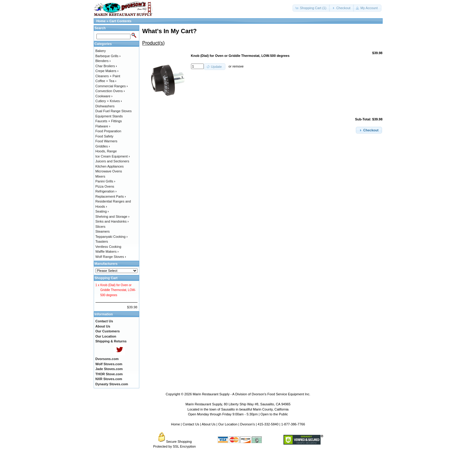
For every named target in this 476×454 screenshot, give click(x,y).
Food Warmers (106, 141)
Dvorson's (248, 424)
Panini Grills (105, 181)
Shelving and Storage (113, 217)
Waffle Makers (107, 251)
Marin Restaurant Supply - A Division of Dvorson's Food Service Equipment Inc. (252, 394)
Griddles (103, 146)
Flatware (103, 126)
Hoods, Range (106, 151)
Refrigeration (106, 191)
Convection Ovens (110, 91)
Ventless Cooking (108, 247)
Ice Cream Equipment (113, 156)
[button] (311, 8)
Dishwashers (105, 106)
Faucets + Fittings (109, 121)
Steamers (103, 231)
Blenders (103, 61)
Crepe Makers (107, 71)
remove (238, 66)
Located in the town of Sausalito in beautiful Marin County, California (238, 409)
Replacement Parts (111, 196)
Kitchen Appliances (110, 166)
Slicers (101, 227)
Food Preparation (108, 131)
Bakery (101, 51)
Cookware (104, 96)
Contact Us (191, 424)
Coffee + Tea (106, 81)
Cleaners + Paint (108, 76)
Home (101, 21)
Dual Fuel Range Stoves (114, 111)
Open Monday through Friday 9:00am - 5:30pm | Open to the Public (238, 414)
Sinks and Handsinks (112, 221)
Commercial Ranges (112, 86)
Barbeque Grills (108, 56)
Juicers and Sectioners (112, 161)
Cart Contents (120, 21)
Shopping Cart (106, 278)
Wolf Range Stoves (111, 257)
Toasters (102, 241)
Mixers (100, 176)
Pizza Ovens (105, 186)
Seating (102, 211)
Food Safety (104, 136)
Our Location (228, 424)
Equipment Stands (109, 116)
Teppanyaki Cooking (112, 237)
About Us (208, 424)
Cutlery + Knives (109, 101)
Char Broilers (106, 66)
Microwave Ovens (109, 171)
